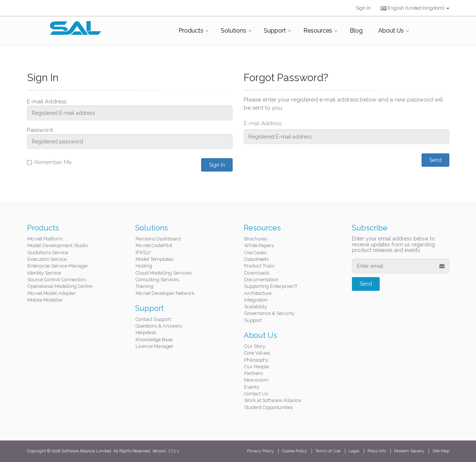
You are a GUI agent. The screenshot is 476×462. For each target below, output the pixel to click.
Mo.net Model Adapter (52, 293)
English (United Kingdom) (415, 8)
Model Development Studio (58, 245)
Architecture (258, 293)
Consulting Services (157, 280)
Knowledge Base (154, 340)
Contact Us (256, 394)
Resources (318, 31)
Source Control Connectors (57, 280)
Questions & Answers (159, 326)
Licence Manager (154, 346)
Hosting (144, 266)
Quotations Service (48, 252)
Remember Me (49, 162)
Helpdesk (146, 333)
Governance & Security (269, 313)
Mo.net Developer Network (165, 293)
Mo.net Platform (45, 239)
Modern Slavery (409, 451)
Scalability (256, 307)
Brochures (256, 239)
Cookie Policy (294, 451)
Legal (354, 451)
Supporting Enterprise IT (271, 286)
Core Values (257, 353)
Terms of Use (328, 451)
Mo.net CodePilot (154, 245)
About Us (391, 31)
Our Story (255, 346)
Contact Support (153, 319)
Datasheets (256, 259)
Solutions (234, 31)
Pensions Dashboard (158, 239)
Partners (253, 373)
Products (191, 31)
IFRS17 (143, 252)
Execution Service (47, 259)
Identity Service (44, 273)
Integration (256, 300)
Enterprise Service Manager (58, 266)
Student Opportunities (268, 407)
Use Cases (255, 252)
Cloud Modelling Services (164, 273)
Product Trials (259, 266)
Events (252, 387)
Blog (356, 31)
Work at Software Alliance (273, 400)
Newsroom (256, 380)
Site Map (441, 451)
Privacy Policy (260, 451)
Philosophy (256, 360)
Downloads (257, 273)
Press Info (377, 451)
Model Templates (154, 259)
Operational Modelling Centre (60, 286)
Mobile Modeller (45, 300)
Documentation (261, 280)
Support (275, 31)
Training (144, 286)
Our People (257, 367)
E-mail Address (263, 123)
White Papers (259, 245)
